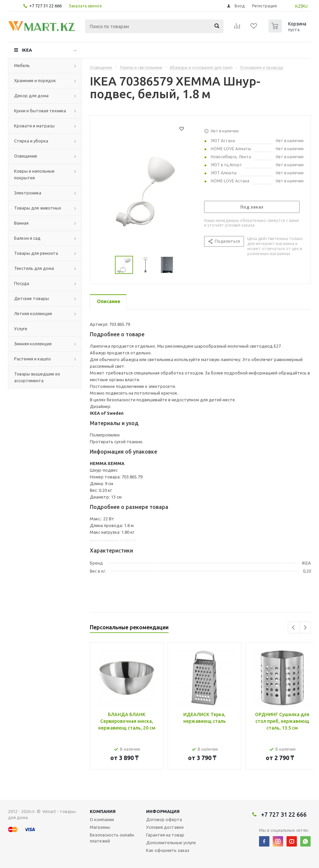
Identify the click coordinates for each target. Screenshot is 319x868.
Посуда (22, 283)
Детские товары (31, 298)
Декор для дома (31, 96)
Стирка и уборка (31, 141)
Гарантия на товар (165, 835)
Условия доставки (165, 827)
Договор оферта (164, 819)
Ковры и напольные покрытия (34, 174)
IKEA (27, 50)
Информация (163, 811)
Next (305, 627)
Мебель (22, 65)
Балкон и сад (27, 238)
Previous (294, 627)
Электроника (28, 193)
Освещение (26, 156)
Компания (103, 811)
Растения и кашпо (33, 359)
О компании (102, 819)
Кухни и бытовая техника (40, 111)
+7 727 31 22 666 (45, 6)
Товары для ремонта (36, 253)
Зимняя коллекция (33, 344)
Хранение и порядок (35, 80)
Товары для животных (38, 208)
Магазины (100, 827)
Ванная (21, 223)
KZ (298, 6)
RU (305, 6)
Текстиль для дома (34, 268)
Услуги (21, 329)
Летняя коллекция (33, 313)
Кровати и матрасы (34, 126)
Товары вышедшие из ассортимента (37, 377)
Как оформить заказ (168, 850)
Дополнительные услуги (171, 843)
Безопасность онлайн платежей (112, 838)
